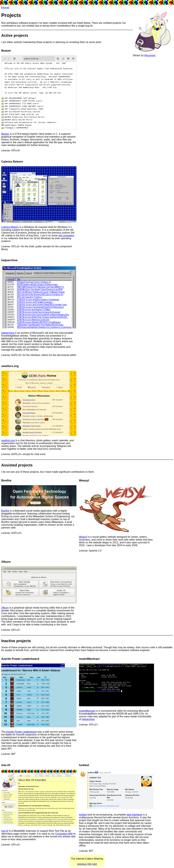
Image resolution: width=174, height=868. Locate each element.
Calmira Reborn (10, 227)
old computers (66, 235)
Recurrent (150, 55)
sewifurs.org (8, 440)
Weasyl (83, 537)
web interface (134, 815)
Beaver (5, 134)
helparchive (8, 333)
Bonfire (5, 511)
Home (5, 8)
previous (82, 864)
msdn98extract (87, 711)
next (94, 864)
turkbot (83, 815)
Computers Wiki (64, 834)
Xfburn (5, 608)
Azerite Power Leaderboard (21, 732)
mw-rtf (5, 831)
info (89, 864)
